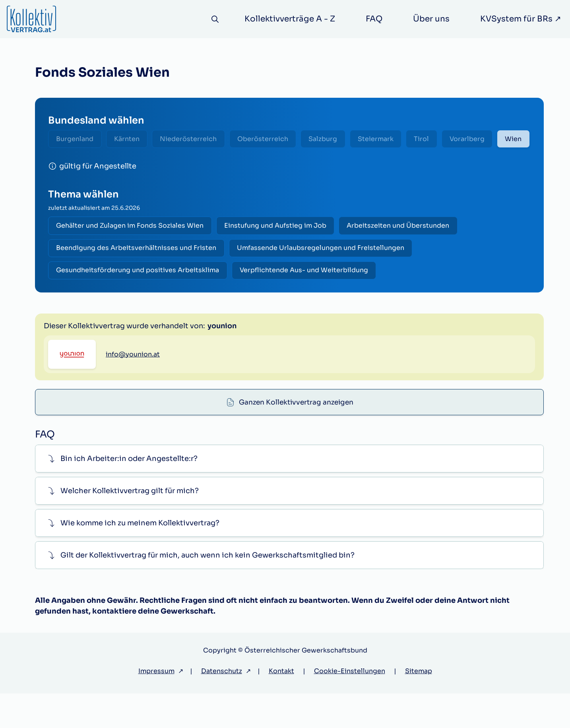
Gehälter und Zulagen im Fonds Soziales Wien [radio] (131, 251)
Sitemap (419, 706)
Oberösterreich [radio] (270, 139)
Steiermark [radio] (388, 139)
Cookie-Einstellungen (350, 706)
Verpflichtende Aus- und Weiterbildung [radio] (307, 297)
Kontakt (281, 706)
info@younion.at (133, 422)
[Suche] (214, 19)
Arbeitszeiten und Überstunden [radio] (403, 251)
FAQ (374, 19)
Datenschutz (222, 706)
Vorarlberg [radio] (483, 139)
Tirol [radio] (436, 139)
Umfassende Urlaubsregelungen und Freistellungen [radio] (324, 274)
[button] (289, 493)
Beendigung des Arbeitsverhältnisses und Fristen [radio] (137, 274)
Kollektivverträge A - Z (290, 19)
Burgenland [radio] (76, 139)
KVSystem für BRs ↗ (521, 19)
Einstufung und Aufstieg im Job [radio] (278, 251)
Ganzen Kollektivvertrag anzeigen (296, 352)
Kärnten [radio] (130, 139)
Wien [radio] (66, 163)
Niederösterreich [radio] (194, 139)
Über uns (431, 19)
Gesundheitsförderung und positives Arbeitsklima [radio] (139, 297)
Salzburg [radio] (333, 139)
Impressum (156, 706)
